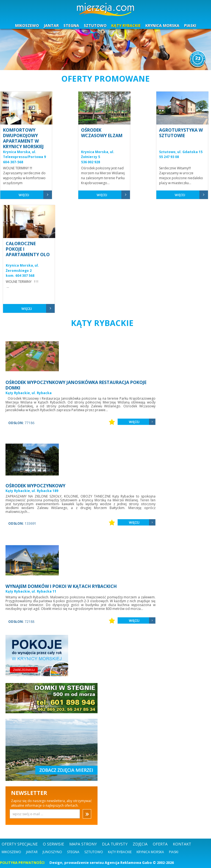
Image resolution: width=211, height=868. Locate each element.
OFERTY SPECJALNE (20, 844)
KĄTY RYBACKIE (126, 25)
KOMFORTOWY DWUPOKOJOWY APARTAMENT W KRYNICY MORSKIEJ (23, 138)
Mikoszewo (11, 852)
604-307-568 (13, 162)
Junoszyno (52, 852)
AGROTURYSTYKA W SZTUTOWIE (181, 133)
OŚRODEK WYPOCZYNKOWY (35, 486)
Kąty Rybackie (120, 852)
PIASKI (190, 25)
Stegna (73, 852)
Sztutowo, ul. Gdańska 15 (181, 152)
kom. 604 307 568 (20, 276)
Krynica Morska (150, 852)
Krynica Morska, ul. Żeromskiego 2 (22, 268)
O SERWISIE (53, 844)
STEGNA (71, 25)
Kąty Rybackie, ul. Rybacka (29, 393)
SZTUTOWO (95, 25)
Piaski (174, 852)
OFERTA (160, 844)
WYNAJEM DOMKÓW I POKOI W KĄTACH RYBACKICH (61, 586)
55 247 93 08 (169, 157)
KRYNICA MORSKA (162, 25)
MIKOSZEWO (27, 25)
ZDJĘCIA (140, 844)
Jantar (32, 852)
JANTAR (51, 25)
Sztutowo (94, 852)
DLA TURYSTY (115, 844)
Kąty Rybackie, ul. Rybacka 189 (32, 491)
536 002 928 (91, 162)
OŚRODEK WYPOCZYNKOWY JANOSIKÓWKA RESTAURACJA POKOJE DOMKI (76, 385)
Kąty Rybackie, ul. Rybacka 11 (31, 591)
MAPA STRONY (83, 844)
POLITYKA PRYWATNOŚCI (22, 863)
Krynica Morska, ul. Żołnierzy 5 (98, 154)
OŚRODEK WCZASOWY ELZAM (102, 133)
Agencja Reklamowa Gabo (128, 863)
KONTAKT (182, 844)
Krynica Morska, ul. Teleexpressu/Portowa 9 (24, 154)
